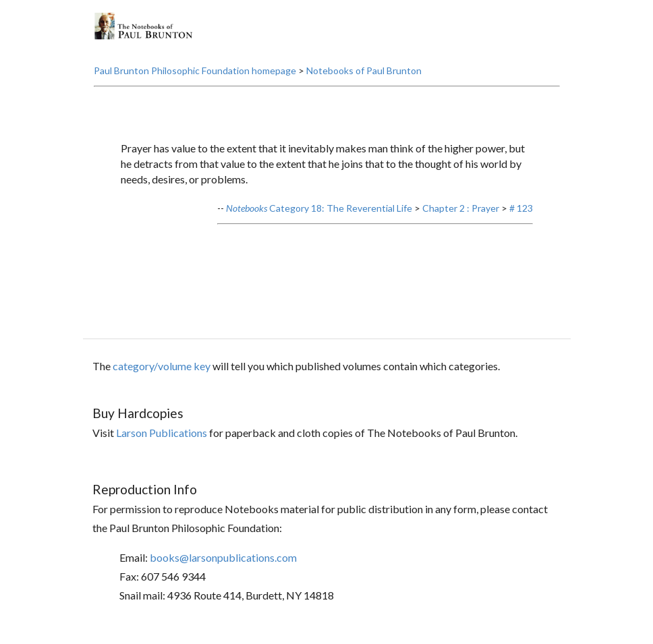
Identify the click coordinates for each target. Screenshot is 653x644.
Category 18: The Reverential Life (319, 208)
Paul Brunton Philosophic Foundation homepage (195, 70)
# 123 (521, 208)
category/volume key (162, 366)
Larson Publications (162, 433)
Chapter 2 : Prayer (461, 208)
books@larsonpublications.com (223, 557)
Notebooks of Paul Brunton (364, 70)
